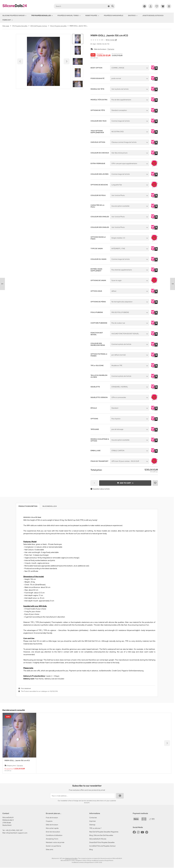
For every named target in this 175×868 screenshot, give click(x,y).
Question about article (100, 489)
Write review (110, 40)
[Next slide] (78, 85)
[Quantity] (94, 483)
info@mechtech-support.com (17, 833)
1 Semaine (111, 49)
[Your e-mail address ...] (83, 796)
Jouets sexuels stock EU (153, 16)
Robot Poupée (92, 16)
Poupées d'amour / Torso (69, 16)
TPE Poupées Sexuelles (42, 16)
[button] (78, 50)
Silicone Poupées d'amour (14, 16)
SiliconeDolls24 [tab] (50, 506)
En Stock (133, 16)
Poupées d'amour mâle (114, 16)
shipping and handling (71, 858)
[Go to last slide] (78, 38)
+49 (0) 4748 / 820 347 (14, 830)
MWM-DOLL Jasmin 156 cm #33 (17, 761)
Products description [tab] (28, 506)
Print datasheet (26, 688)
